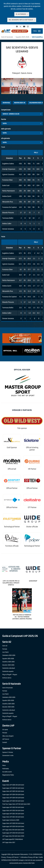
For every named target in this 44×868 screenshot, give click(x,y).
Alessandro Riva (8, 202)
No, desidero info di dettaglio (21, 20)
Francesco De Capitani (9, 207)
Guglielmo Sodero (8, 164)
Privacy (3, 857)
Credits (41, 857)
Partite (4, 119)
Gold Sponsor (12, 447)
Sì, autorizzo (21, 14)
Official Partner (12, 488)
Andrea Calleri (7, 223)
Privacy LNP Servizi (13, 857)
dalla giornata (6, 129)
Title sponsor (22, 428)
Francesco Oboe (7, 180)
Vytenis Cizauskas (8, 174)
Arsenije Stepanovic (9, 169)
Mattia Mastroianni (8, 191)
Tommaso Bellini (8, 218)
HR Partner (32, 469)
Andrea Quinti (7, 196)
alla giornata (6, 138)
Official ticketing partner (32, 449)
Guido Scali (6, 185)
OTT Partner (32, 507)
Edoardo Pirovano (8, 213)
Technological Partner (12, 527)
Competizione (6, 110)
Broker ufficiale (32, 527)
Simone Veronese (8, 229)
